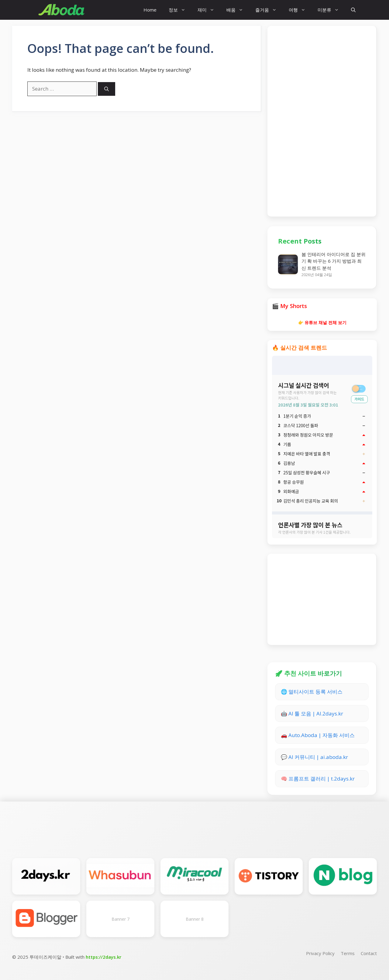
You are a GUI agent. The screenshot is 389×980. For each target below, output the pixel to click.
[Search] (107, 89)
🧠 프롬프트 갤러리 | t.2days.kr (318, 779)
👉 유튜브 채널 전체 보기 (322, 322)
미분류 (331, 10)
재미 (209, 10)
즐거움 (269, 10)
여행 (300, 10)
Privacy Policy (320, 953)
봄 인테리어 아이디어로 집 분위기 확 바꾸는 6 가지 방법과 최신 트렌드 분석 (334, 261)
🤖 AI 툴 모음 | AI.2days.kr (312, 713)
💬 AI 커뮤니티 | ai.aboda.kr (314, 757)
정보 (180, 10)
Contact (369, 953)
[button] (353, 10)
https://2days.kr (103, 957)
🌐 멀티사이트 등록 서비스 (312, 692)
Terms (348, 953)
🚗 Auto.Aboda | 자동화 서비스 (318, 735)
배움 (238, 10)
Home (150, 10)
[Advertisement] (322, 120)
